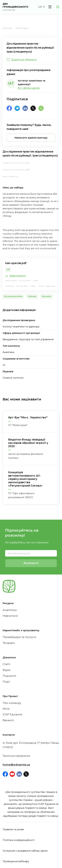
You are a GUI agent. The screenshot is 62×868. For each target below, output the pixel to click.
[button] (41, 7)
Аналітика (7, 28)
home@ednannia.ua (16, 765)
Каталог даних (22, 28)
